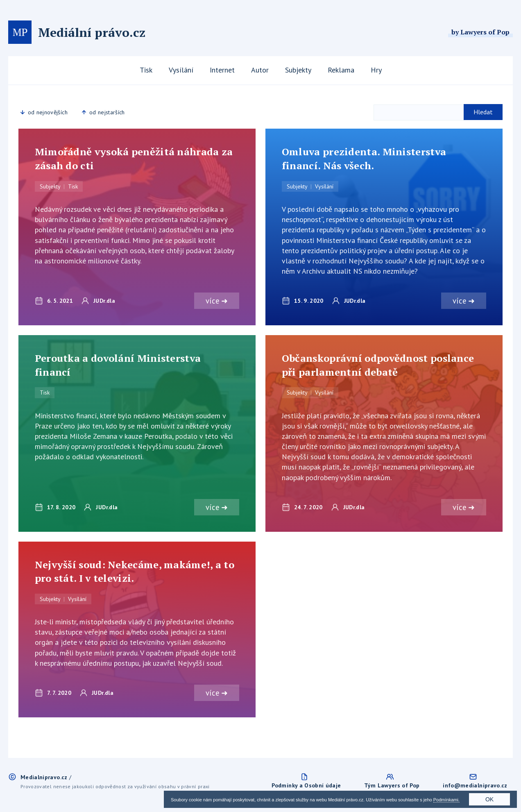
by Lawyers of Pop (480, 32)
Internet (222, 70)
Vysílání (181, 70)
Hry (376, 70)
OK (489, 799)
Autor (260, 70)
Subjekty (298, 70)
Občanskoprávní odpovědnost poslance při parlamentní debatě (378, 365)
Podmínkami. (446, 800)
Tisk (146, 70)
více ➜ (216, 301)
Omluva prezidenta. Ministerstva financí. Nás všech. (364, 159)
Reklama (341, 70)
